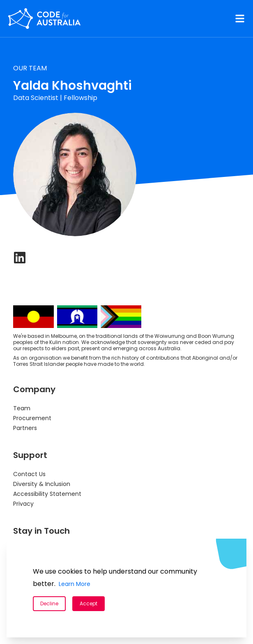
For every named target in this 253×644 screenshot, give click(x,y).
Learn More (75, 584)
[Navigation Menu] (240, 19)
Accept (89, 603)
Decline (49, 603)
